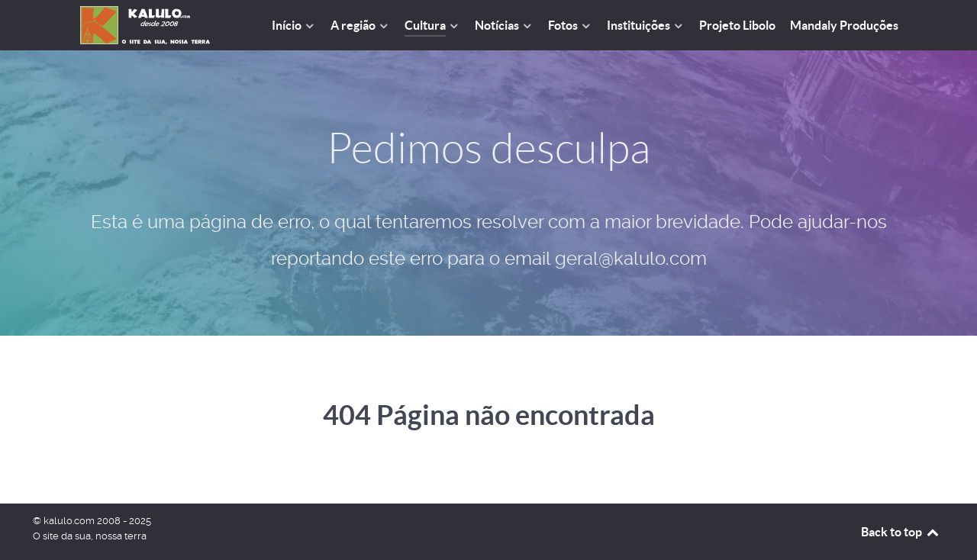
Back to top (901, 532)
